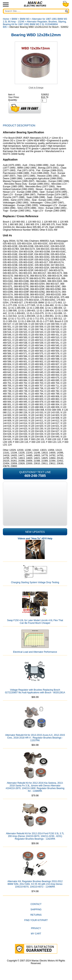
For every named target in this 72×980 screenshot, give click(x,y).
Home (6, 19)
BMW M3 (25, 19)
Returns (36, 915)
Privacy (36, 928)
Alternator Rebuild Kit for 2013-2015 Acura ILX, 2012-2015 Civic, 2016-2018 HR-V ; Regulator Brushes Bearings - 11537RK (35, 738)
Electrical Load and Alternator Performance (35, 652)
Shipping (36, 910)
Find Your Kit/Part (36, 920)
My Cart (36, 934)
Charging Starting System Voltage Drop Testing (35, 582)
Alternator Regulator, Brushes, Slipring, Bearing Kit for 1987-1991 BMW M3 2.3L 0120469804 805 (35, 24)
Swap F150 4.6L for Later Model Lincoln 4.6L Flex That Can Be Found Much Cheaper (35, 622)
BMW (14, 19)
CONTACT (36, 904)
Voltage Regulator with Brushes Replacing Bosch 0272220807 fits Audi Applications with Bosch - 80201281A (35, 691)
